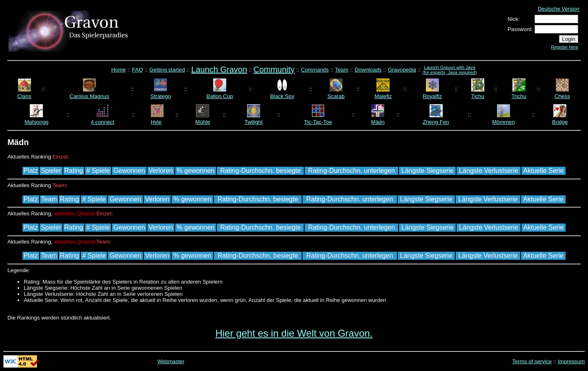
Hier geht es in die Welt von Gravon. (294, 333)
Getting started (167, 70)
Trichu (519, 96)
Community (274, 69)
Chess (562, 96)
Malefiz (383, 96)
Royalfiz (432, 96)
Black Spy (282, 96)
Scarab (336, 96)
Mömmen (503, 122)
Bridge (560, 122)
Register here (565, 47)
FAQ (137, 70)
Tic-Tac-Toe (318, 122)
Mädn (378, 122)
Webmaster (171, 361)
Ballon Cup (220, 96)
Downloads (368, 70)
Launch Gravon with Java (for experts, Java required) (449, 70)
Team (342, 70)
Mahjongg (37, 122)
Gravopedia (402, 70)
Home (118, 70)
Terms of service (532, 361)
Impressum (571, 361)
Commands (315, 70)
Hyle (156, 122)
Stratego (160, 96)
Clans (24, 96)
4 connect (102, 122)
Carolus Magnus (89, 96)
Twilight (254, 122)
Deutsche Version (559, 9)
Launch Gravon (219, 69)
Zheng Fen (436, 122)
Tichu (478, 96)
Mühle (203, 122)
